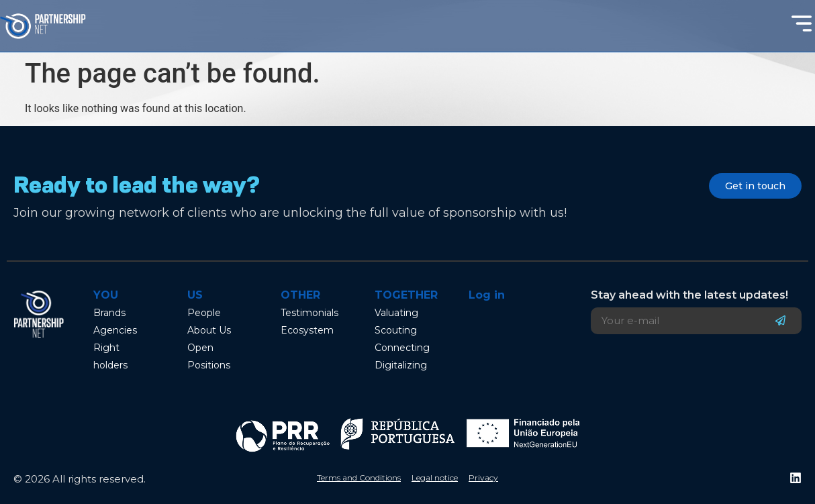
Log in (487, 295)
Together (406, 295)
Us (195, 295)
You (106, 295)
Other (300, 295)
